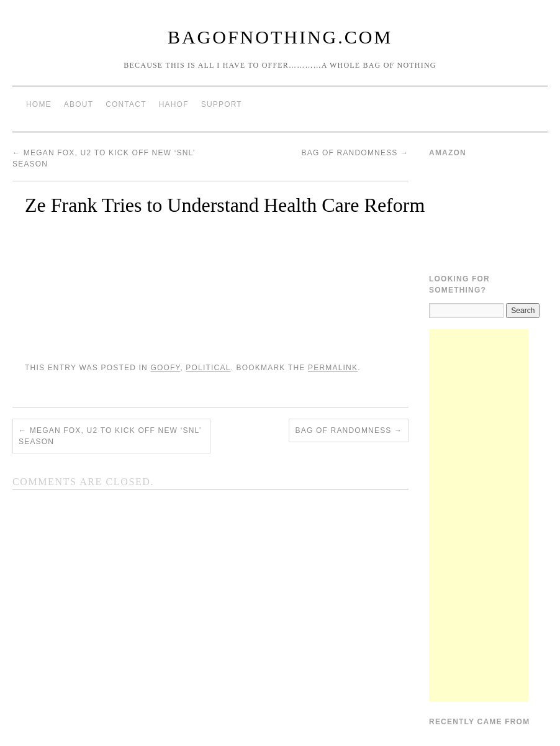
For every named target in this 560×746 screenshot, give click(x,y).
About (79, 104)
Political (208, 368)
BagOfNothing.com (280, 37)
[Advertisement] (479, 516)
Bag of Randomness (355, 153)
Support (222, 104)
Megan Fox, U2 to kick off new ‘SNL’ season (110, 436)
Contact (126, 104)
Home (39, 104)
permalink (333, 368)
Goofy (165, 368)
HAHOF (174, 104)
